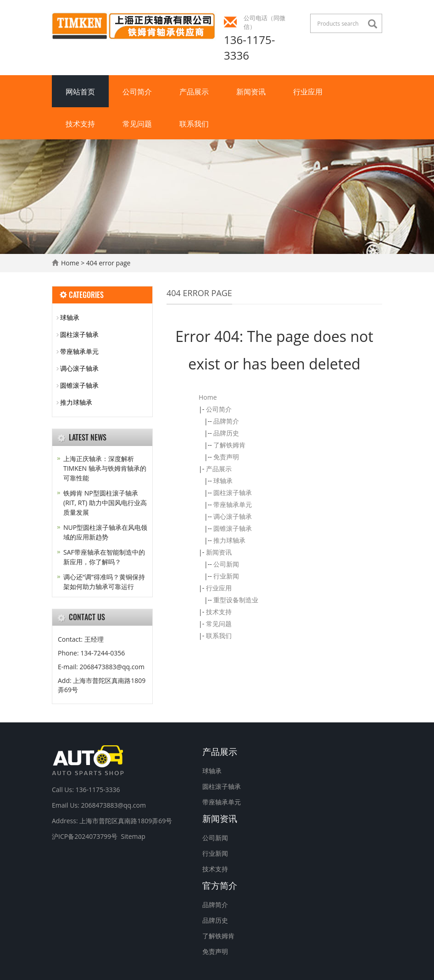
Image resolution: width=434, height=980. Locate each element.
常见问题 (137, 123)
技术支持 (80, 123)
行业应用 (308, 91)
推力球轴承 (229, 540)
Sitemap (133, 836)
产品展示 (194, 91)
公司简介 (137, 91)
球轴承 (223, 481)
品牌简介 (226, 421)
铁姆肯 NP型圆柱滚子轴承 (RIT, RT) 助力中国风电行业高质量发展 (105, 503)
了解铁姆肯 (229, 445)
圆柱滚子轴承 (233, 493)
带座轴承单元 (233, 504)
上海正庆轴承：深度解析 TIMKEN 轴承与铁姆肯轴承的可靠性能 (105, 468)
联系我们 (194, 123)
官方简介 (220, 885)
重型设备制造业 (236, 600)
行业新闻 (226, 576)
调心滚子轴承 (233, 516)
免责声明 (226, 457)
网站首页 (80, 91)
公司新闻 (226, 564)
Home (70, 263)
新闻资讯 (251, 91)
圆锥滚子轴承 (233, 528)
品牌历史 (226, 433)
